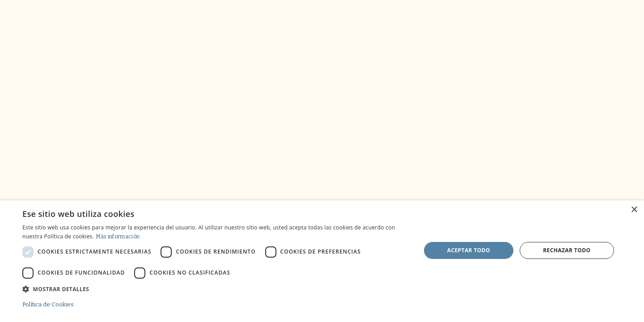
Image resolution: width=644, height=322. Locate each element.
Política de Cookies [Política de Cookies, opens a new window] (48, 304)
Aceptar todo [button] (469, 250)
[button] (216, 289)
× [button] (634, 210)
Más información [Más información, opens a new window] (118, 237)
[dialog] (322, 261)
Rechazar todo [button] (567, 250)
